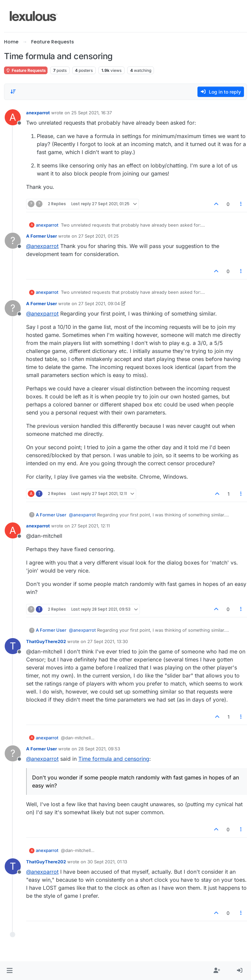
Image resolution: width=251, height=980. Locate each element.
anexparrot (38, 113)
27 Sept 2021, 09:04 (99, 303)
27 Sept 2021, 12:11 (91, 526)
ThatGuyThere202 (46, 641)
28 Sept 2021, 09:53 (99, 749)
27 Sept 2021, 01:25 (99, 236)
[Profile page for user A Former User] (13, 241)
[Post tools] (241, 204)
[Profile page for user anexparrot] (13, 117)
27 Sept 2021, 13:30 (108, 641)
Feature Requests (26, 70)
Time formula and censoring (114, 759)
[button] (10, 971)
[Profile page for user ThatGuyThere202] (13, 646)
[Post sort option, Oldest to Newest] (13, 92)
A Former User (41, 236)
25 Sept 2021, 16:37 (92, 113)
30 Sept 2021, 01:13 (107, 862)
